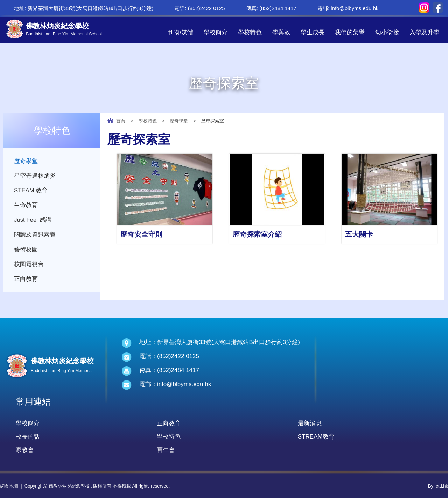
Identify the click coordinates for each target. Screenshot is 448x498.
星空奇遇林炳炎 (35, 176)
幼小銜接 (387, 32)
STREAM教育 (316, 437)
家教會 (25, 450)
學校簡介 (216, 32)
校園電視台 (29, 266)
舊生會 (166, 450)
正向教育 (26, 281)
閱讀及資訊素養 (35, 236)
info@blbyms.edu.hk (355, 8)
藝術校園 (26, 251)
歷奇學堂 (179, 121)
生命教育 (26, 206)
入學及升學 (424, 32)
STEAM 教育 (31, 191)
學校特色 (250, 32)
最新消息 (310, 423)
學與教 (281, 32)
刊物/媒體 (180, 32)
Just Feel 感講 (33, 221)
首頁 (121, 121)
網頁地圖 (9, 486)
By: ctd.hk (438, 486)
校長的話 (28, 437)
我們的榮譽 (350, 32)
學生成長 (313, 32)
